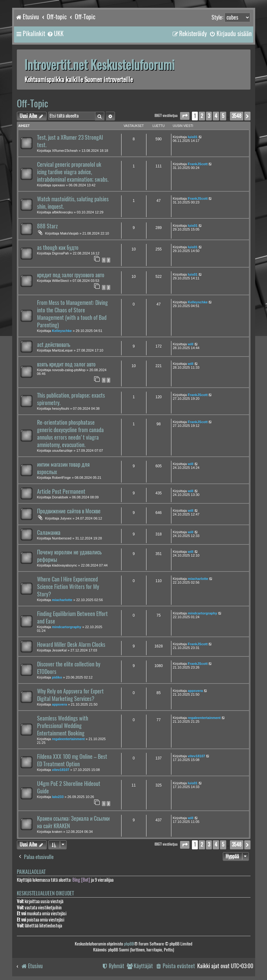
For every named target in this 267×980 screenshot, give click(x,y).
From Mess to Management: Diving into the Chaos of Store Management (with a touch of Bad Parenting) (72, 314)
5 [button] (223, 116)
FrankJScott (198, 164)
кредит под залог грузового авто (71, 275)
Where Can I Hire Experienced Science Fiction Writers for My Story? (68, 587)
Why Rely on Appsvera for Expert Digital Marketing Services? (70, 695)
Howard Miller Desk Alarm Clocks (71, 645)
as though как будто (58, 248)
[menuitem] (55, 34)
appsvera (60, 704)
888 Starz (47, 226)
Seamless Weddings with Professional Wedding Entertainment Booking (63, 726)
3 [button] (209, 116)
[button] (185, 116)
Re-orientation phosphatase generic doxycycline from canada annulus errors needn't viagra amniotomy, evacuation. (70, 434)
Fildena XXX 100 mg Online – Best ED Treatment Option (72, 760)
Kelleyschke (62, 331)
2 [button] (202, 116)
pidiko (57, 677)
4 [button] (216, 116)
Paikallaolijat (31, 872)
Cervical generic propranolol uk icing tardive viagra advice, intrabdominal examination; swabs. (73, 172)
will (191, 344)
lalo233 (58, 797)
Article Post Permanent (61, 492)
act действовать (54, 345)
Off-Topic (32, 103)
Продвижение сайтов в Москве (69, 511)
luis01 (193, 137)
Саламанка (49, 533)
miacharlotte (62, 600)
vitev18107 (61, 770)
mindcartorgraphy (67, 627)
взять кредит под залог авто (66, 364)
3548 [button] (237, 116)
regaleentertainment (68, 739)
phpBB (129, 944)
